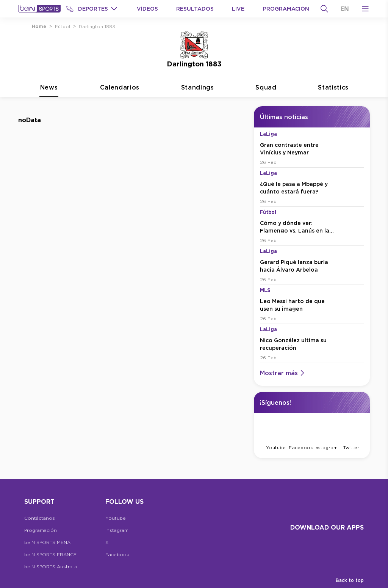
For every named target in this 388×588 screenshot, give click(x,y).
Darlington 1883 (97, 26)
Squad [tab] (266, 105)
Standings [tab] (198, 105)
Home (39, 26)
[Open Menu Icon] (365, 9)
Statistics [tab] (333, 105)
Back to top (350, 580)
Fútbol (63, 26)
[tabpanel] (194, 295)
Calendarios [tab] (120, 105)
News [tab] (49, 105)
